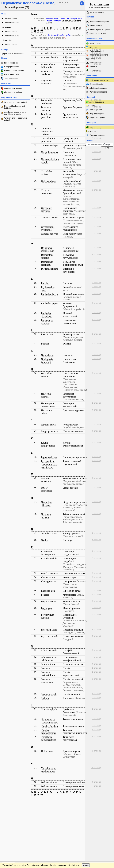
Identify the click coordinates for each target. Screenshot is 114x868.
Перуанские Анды (53, 20)
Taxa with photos (11, 78)
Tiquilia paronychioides (49, 731)
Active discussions (97, 102)
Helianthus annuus (46, 375)
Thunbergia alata (49, 726)
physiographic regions (13, 92)
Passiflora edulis (49, 559)
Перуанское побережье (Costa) (63, 21)
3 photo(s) (97, 49)
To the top (80, 802)
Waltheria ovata (49, 786)
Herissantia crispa (47, 412)
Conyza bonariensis (47, 192)
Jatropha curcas (49, 425)
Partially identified (96, 51)
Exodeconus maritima (47, 321)
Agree (86, 808)
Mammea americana (46, 480)
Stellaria (45, 698)
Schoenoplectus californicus (49, 659)
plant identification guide (59, 35)
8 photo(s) (97, 629)
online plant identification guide (100, 5)
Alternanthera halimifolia (48, 66)
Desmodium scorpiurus (47, 263)
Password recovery (97, 135)
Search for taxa (96, 26)
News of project (96, 110)
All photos (93, 47)
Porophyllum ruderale (47, 616)
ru (82, 3)
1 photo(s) (97, 57)
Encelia (45, 283)
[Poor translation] (11, 823)
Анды (63, 18)
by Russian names (12, 23)
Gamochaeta (47, 355)
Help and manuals (97, 114)
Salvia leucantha (49, 650)
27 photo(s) (96, 100)
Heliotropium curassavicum (48, 405)
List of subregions (11, 63)
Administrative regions (98, 88)
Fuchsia (45, 344)
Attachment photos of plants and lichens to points (15, 113)
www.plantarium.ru (100, 801)
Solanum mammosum (47, 681)
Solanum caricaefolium (48, 674)
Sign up (93, 131)
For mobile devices (97, 13)
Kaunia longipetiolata (48, 444)
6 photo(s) (97, 410)
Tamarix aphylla (49, 709)
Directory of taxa (96, 63)
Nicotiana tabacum (46, 516)
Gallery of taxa (95, 59)
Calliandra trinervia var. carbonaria (47, 132)
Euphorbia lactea (49, 294)
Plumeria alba (48, 591)
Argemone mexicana (46, 82)
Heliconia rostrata (46, 395)
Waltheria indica (49, 782)
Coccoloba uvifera (46, 173)
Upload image (95, 43)
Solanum (45, 668)
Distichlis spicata (50, 269)
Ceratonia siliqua (49, 145)
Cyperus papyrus (49, 234)
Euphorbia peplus (50, 303)
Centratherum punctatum (48, 140)
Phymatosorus (48, 577)
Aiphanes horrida (50, 57)
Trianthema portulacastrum (48, 738)
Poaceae (45, 595)
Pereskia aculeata (50, 573)
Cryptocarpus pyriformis (48, 228)
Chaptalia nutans (49, 152)
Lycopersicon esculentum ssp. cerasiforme (49, 464)
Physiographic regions (98, 92)
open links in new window (13, 54)
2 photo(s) (97, 128)
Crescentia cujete (50, 218)
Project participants (97, 117)
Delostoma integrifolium (48, 249)
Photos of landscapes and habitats (15, 107)
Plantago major (49, 581)
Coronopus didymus (46, 209)
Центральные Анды (74, 18)
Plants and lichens (12, 74)
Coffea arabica (48, 181)
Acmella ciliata (49, 53)
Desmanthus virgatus (47, 256)
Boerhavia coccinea (46, 109)
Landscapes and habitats (14, 71)
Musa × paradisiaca (47, 489)
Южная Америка (53, 18)
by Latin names (11, 19)
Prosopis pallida (49, 630)
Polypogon (46, 608)
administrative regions (13, 88)
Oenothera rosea (49, 533)
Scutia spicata (48, 664)
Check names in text (98, 33)
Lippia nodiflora (49, 457)
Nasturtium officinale (47, 504)
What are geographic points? (16, 102)
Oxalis (44, 540)
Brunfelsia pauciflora (46, 116)
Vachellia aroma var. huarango (49, 769)
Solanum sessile (49, 694)
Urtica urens (47, 751)
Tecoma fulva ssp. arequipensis (49, 720)
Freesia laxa (47, 334)
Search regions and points (100, 29)
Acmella (45, 49)
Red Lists (93, 66)
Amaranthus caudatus (47, 73)
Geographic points (12, 67)
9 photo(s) (97, 594)
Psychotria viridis (50, 636)
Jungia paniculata (50, 431)
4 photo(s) (97, 64)
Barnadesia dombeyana (47, 102)
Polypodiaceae (48, 601)
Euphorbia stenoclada (46, 315)
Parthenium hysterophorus (48, 553)
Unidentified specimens (99, 55)
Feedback (20, 802)
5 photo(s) (97, 268)
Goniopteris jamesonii (47, 361)
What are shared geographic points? (16, 119)
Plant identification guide (99, 22)
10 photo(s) (96, 768)
